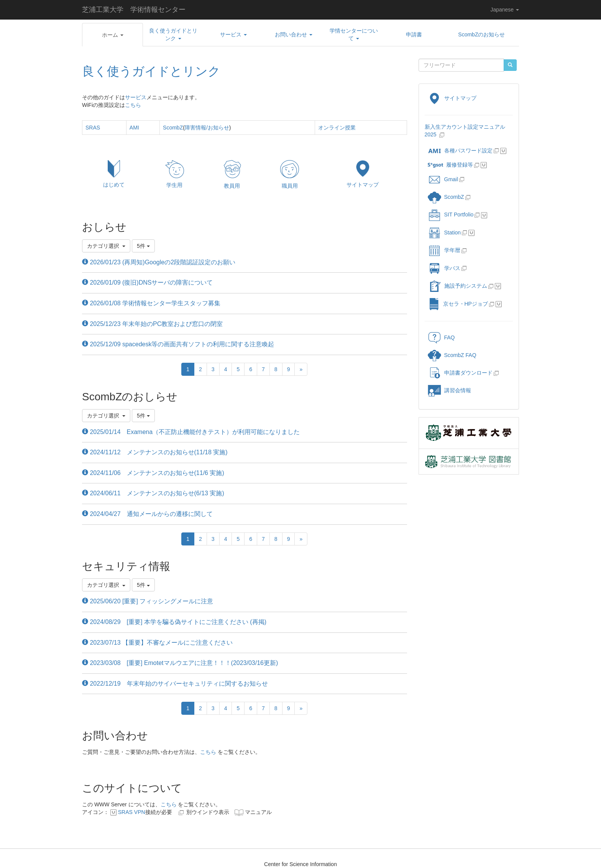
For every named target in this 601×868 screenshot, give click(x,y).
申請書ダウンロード (460, 373)
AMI (134, 128)
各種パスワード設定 (460, 151)
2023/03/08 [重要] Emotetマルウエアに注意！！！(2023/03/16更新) (180, 663)
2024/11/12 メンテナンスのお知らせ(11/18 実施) (155, 452)
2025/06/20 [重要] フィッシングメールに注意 (148, 601)
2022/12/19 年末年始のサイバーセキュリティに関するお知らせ (175, 684)
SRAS (93, 128)
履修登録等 (450, 165)
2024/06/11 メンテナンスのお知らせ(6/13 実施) (153, 493)
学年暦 (444, 250)
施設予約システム (457, 286)
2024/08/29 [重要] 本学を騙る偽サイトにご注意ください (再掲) (174, 622)
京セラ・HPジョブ (458, 304)
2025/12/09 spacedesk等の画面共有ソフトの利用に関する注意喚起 (178, 344)
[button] (112, 35)
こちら (133, 105)
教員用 (232, 186)
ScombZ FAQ (452, 355)
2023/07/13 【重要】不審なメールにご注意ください (157, 643)
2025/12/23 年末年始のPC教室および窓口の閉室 (152, 324)
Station (444, 233)
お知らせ (218, 128)
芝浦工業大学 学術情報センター (134, 10)
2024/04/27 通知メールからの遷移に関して (147, 514)
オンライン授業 (337, 128)
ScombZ (173, 128)
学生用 (174, 185)
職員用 (290, 186)
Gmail (443, 179)
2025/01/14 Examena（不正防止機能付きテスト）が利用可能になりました (191, 432)
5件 (143, 246)
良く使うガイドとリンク (151, 71)
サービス (136, 97)
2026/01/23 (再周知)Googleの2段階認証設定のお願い (159, 262)
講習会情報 (449, 390)
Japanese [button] (505, 10)
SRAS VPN (132, 812)
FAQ (441, 337)
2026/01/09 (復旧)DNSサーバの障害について (147, 283)
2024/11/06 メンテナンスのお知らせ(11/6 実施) (153, 473)
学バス (444, 268)
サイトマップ (363, 185)
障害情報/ (196, 128)
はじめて (114, 185)
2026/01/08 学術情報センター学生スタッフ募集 (151, 303)
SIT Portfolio (451, 215)
